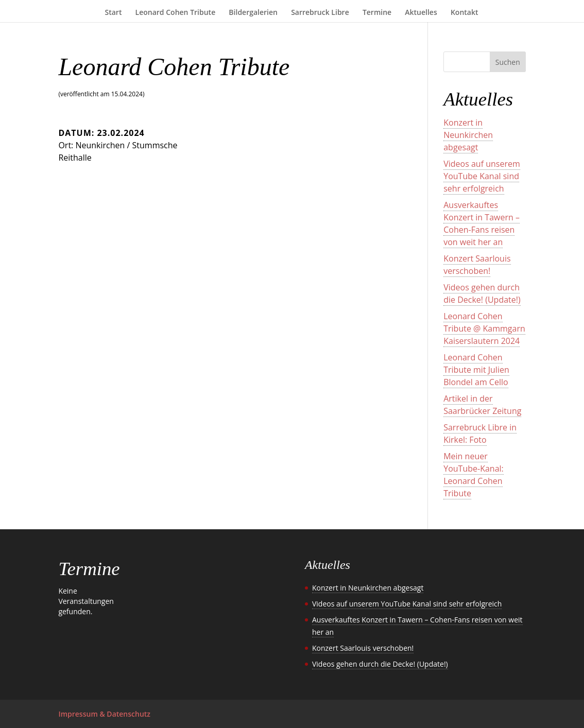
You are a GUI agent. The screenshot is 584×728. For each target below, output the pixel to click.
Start (114, 13)
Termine (377, 13)
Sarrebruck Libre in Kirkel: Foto (480, 434)
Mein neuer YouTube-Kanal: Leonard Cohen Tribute (474, 475)
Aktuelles (421, 13)
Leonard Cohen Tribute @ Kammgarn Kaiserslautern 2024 (484, 328)
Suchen (508, 62)
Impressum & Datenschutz (104, 714)
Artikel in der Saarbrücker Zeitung (482, 405)
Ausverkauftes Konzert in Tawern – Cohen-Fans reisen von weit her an (482, 223)
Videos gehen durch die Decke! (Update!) (482, 293)
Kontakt (465, 13)
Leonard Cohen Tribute (176, 13)
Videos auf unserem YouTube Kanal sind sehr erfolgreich (482, 176)
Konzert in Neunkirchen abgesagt (468, 135)
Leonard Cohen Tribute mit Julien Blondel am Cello (476, 370)
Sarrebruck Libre (320, 13)
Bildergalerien (253, 13)
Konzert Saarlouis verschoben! (477, 265)
